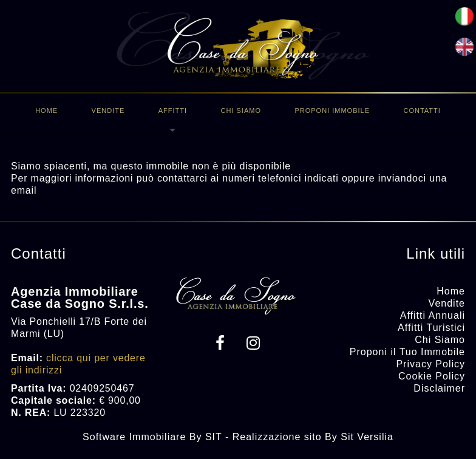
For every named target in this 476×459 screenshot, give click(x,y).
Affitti (173, 110)
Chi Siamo (241, 110)
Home (46, 110)
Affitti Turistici (431, 328)
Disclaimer (439, 388)
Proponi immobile (332, 110)
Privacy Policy (430, 364)
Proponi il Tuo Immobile (407, 352)
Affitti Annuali (433, 315)
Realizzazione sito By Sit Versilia (313, 437)
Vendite (108, 110)
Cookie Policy (432, 376)
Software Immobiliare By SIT (152, 437)
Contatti (422, 110)
